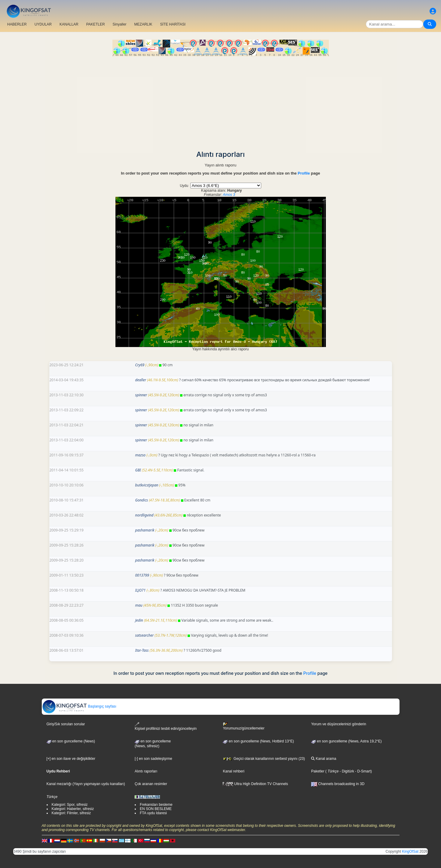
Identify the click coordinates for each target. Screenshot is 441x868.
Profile (304, 173)
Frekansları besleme (156, 805)
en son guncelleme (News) (71, 741)
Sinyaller (120, 24)
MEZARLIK (143, 24)
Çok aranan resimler (151, 784)
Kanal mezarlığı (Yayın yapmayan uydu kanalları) (86, 784)
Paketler (318, 771)
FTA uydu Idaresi (153, 813)
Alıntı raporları (146, 771)
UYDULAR (43, 24)
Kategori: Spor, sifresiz (70, 805)
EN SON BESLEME (156, 809)
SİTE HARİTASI (173, 24)
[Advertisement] (221, 101)
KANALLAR (69, 24)
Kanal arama (324, 759)
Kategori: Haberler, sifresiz (73, 809)
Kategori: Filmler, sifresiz (71, 813)
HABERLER (17, 24)
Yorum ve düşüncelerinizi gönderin (339, 724)
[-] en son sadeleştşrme (153, 759)
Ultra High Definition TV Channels (255, 784)
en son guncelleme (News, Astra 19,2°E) (346, 741)
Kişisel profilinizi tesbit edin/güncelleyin (166, 726)
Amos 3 (229, 195)
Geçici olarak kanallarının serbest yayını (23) (264, 759)
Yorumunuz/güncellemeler (243, 726)
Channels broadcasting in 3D (338, 784)
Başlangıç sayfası (79, 706)
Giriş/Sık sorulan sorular (66, 724)
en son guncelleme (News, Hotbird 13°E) (258, 741)
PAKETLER (96, 24)
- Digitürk (346, 771)
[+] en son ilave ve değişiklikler (71, 759)
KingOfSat (410, 851)
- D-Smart (362, 771)
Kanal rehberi (233, 771)
